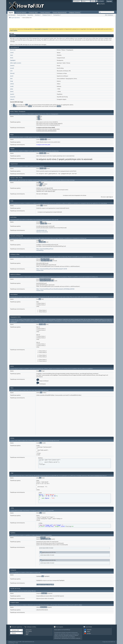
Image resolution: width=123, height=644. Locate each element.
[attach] (12, 99)
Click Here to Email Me (42, 232)
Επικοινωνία (29, 630)
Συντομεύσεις (57, 15)
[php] (12, 89)
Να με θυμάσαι (100, 1)
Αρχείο (27, 633)
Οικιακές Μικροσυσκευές (60, 13)
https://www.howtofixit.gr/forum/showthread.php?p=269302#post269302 (55, 289)
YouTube (89, 634)
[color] (12, 53)
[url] (11, 71)
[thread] (12, 73)
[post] (12, 76)
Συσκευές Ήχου (33, 13)
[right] (15, 63)
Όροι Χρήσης (29, 631)
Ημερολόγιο (30, 15)
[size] (12, 55)
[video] (12, 84)
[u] (15, 50)
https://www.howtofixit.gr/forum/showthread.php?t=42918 (52, 269)
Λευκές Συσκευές (45, 13)
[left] (11, 63)
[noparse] (13, 97)
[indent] (12, 66)
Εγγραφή (109, 1)
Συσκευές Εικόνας (21, 13)
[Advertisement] (90, 6)
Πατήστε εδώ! (40, 270)
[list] (11, 79)
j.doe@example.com (42, 230)
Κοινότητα (37, 15)
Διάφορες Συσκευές (75, 13)
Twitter (88, 632)
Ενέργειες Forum (47, 15)
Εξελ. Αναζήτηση (109, 15)
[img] (12, 81)
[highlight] (13, 60)
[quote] (12, 94)
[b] (11, 50)
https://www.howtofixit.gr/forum (45, 249)
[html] (12, 92)
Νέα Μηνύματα (12, 15)
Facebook (89, 630)
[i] (13, 50)
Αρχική (11, 13)
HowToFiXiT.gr (40, 250)
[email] (12, 68)
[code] (12, 86)
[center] (19, 63)
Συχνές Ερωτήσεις (21, 15)
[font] (12, 58)
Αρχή (27, 634)
